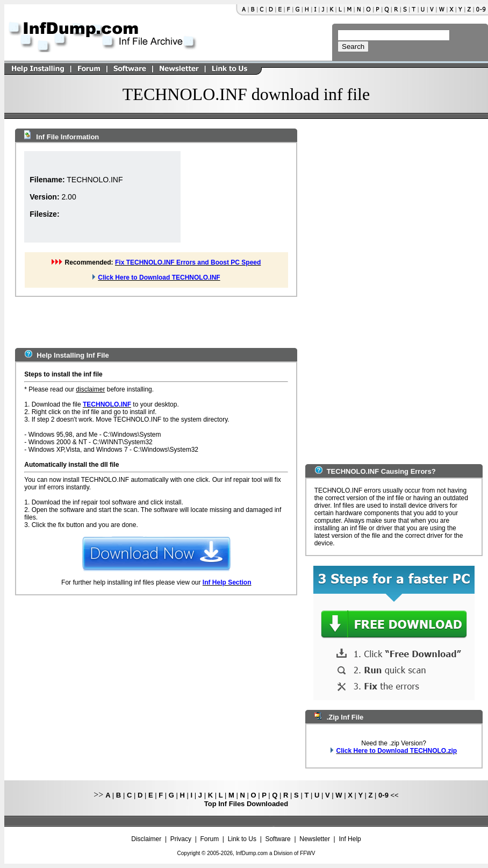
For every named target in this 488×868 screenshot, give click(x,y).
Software (278, 839)
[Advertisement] (234, 197)
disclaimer (90, 389)
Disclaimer (146, 839)
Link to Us (242, 839)
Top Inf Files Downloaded (246, 804)
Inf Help (350, 839)
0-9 (383, 795)
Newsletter (315, 839)
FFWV (307, 853)
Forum (210, 839)
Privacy (181, 839)
